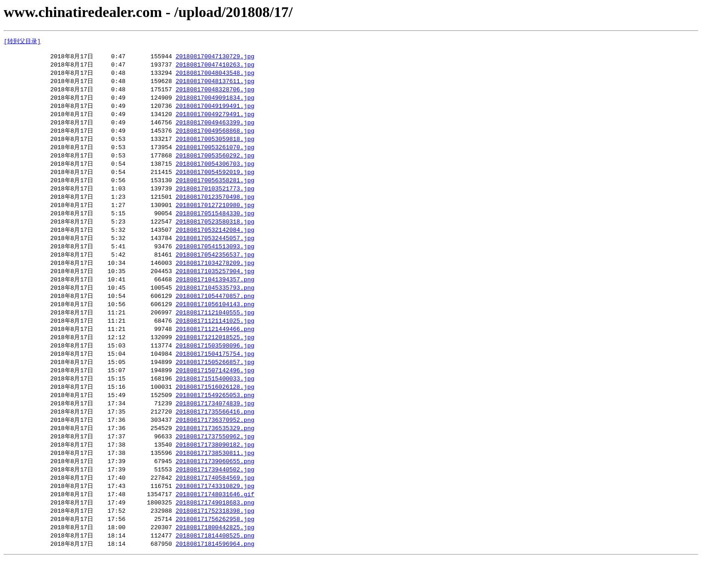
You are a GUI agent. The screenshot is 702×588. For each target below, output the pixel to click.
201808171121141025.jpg (215, 337)
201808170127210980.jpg (215, 215)
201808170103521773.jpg (215, 198)
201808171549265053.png (215, 416)
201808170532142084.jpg (215, 241)
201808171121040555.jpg (215, 329)
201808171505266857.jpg (215, 381)
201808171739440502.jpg (215, 494)
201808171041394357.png (215, 294)
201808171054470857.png (215, 311)
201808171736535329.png (215, 451)
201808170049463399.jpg (215, 128)
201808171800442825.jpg (215, 555)
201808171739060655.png (215, 486)
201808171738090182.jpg (215, 468)
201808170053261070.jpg (215, 154)
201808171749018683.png (215, 529)
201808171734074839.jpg (215, 425)
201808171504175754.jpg (215, 372)
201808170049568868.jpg (215, 137)
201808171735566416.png (215, 433)
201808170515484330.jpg (215, 224)
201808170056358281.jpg (215, 189)
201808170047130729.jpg (215, 58)
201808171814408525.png (215, 564)
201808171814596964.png (215, 573)
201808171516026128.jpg (215, 407)
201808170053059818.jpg (215, 146)
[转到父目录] (22, 41)
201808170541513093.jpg (215, 259)
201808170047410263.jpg (215, 67)
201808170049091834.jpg (215, 102)
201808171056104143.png (215, 320)
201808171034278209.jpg (215, 276)
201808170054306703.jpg (215, 172)
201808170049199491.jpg (215, 111)
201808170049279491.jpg (215, 119)
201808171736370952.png (215, 442)
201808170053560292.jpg (215, 163)
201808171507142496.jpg (215, 390)
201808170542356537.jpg (215, 268)
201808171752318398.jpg (215, 538)
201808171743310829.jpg (215, 512)
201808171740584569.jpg (215, 503)
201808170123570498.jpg (215, 207)
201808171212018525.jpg (215, 355)
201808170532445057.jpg (215, 250)
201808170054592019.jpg (215, 180)
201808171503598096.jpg (215, 364)
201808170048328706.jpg (215, 93)
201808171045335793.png (215, 302)
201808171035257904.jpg (215, 285)
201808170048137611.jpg (215, 84)
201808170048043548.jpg (215, 76)
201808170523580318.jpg (215, 233)
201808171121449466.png (215, 346)
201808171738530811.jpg (215, 477)
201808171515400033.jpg (215, 398)
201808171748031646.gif (215, 521)
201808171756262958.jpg (215, 547)
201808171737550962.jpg (215, 459)
